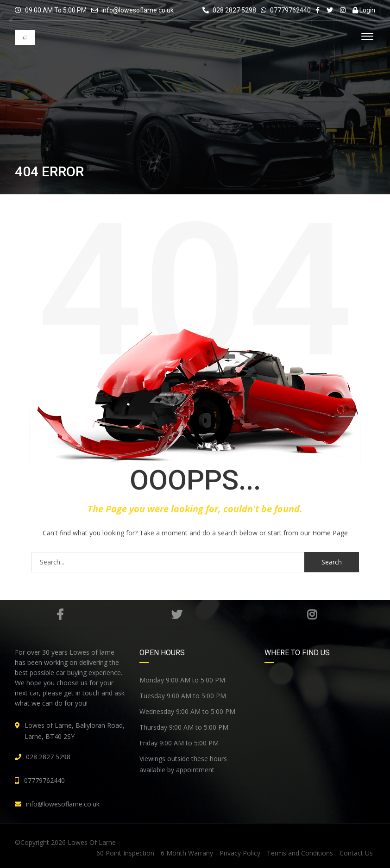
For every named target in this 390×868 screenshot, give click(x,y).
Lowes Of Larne (92, 842)
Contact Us (356, 853)
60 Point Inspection (125, 853)
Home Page (330, 533)
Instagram (312, 614)
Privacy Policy (240, 853)
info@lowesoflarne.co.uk (138, 10)
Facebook (60, 614)
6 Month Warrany (187, 853)
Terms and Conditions (300, 853)
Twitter (177, 614)
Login (364, 10)
